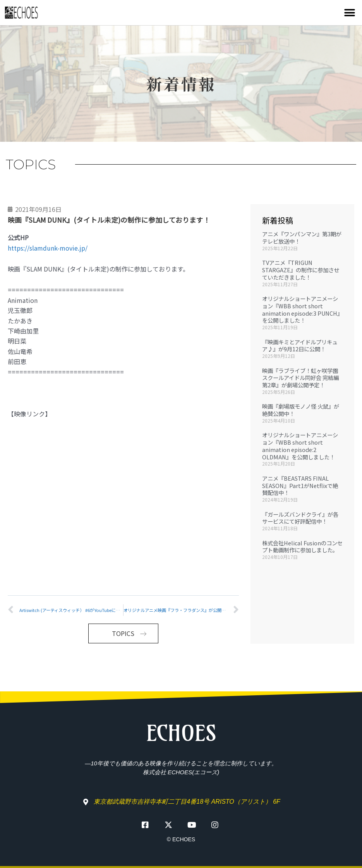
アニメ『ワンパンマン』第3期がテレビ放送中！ (302, 237)
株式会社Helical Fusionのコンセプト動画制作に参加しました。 (302, 547)
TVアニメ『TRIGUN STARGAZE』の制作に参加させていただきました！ (301, 270)
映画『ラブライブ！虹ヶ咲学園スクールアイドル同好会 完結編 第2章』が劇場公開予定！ (300, 378)
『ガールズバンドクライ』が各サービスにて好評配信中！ (300, 518)
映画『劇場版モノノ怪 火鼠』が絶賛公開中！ (301, 410)
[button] (349, 13)
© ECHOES (181, 839)
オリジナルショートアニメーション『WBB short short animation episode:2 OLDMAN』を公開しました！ (300, 446)
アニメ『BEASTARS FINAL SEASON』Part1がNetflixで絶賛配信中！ (300, 485)
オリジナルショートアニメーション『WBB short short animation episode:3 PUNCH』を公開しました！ (302, 309)
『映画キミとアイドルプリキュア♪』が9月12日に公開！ (300, 345)
